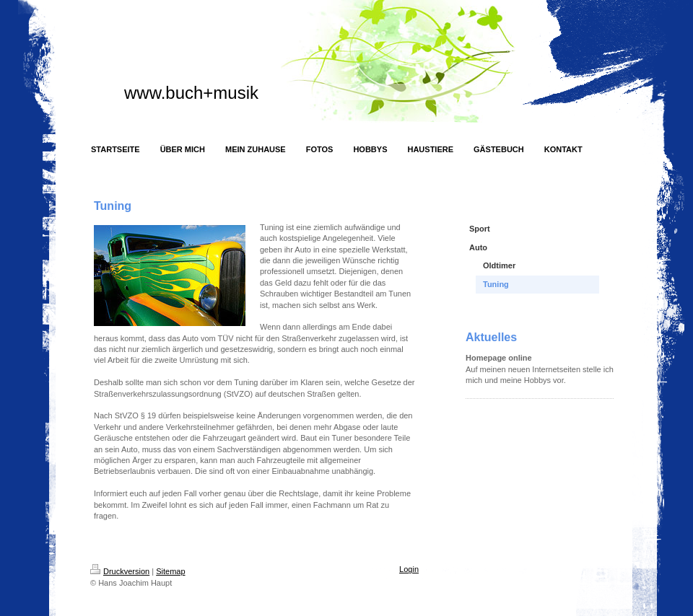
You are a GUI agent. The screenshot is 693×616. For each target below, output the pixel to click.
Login (409, 569)
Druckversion (120, 571)
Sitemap (170, 571)
